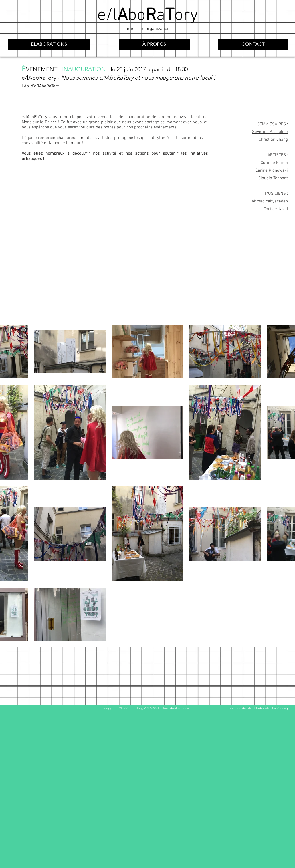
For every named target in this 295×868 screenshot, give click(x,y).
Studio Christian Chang (271, 708)
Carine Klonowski (272, 170)
